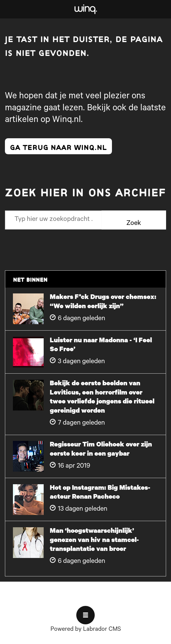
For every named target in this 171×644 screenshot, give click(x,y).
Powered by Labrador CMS (86, 630)
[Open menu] (85, 615)
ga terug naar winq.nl (58, 146)
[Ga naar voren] (85, 9)
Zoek (134, 224)
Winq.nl (67, 120)
